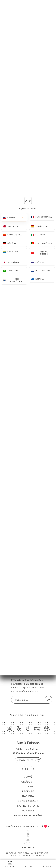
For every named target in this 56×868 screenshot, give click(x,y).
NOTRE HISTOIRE (28, 806)
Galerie (28, 786)
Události (28, 782)
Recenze (28, 791)
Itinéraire (47, 864)
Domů (28, 777)
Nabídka (28, 796)
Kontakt (28, 810)
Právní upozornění (28, 815)
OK (48, 700)
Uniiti (30, 847)
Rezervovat (10, 864)
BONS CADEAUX (28, 801)
